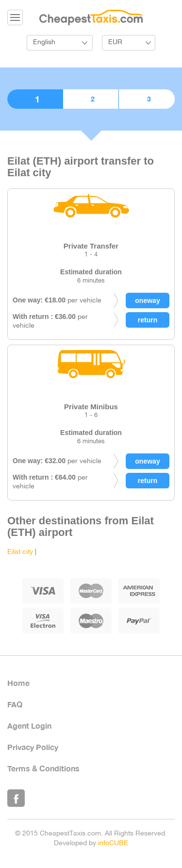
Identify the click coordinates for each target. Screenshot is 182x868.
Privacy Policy (33, 747)
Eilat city (20, 552)
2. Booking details (91, 99)
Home (18, 683)
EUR (115, 42)
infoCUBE (113, 843)
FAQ (15, 704)
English (44, 42)
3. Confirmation (147, 99)
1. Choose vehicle (35, 99)
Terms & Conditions (43, 768)
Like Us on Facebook (16, 798)
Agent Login (29, 726)
